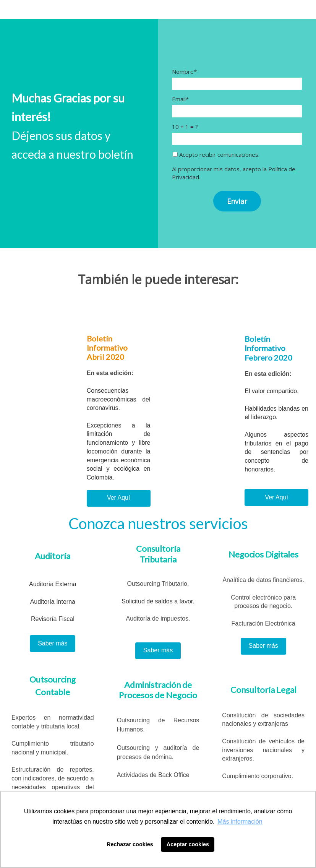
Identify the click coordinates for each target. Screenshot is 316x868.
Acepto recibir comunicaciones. (216, 155)
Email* (180, 99)
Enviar (237, 201)
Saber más (53, 643)
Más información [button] (240, 822)
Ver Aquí (119, 498)
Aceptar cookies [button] (188, 844)
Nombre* (184, 72)
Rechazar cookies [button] (130, 844)
